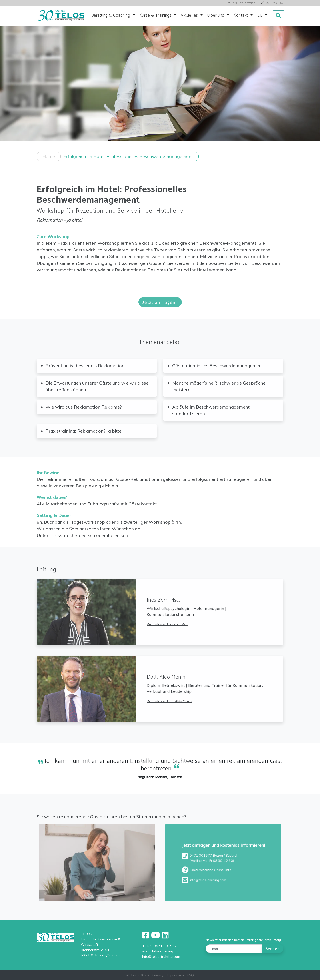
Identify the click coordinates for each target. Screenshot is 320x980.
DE (261, 15)
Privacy (158, 975)
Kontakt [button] (241, 15)
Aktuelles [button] (190, 15)
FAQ (190, 975)
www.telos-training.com (161, 951)
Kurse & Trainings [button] (156, 15)
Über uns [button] (216, 15)
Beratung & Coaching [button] (111, 15)
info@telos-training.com (161, 956)
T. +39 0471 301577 (159, 946)
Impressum (175, 975)
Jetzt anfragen (160, 309)
